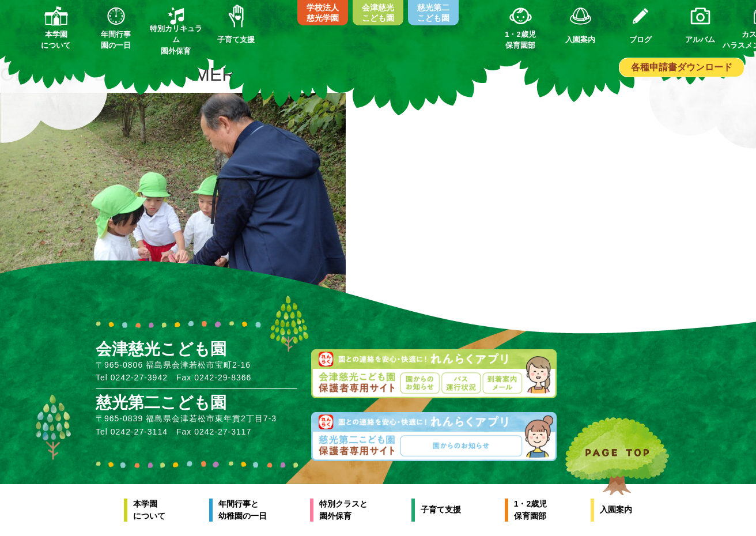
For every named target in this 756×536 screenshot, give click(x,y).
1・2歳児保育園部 (531, 510)
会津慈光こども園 (378, 13)
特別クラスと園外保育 (343, 510)
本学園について (149, 510)
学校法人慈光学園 (323, 13)
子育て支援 (441, 509)
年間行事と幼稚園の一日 (243, 510)
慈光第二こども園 (433, 13)
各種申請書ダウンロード (682, 67)
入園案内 (616, 509)
